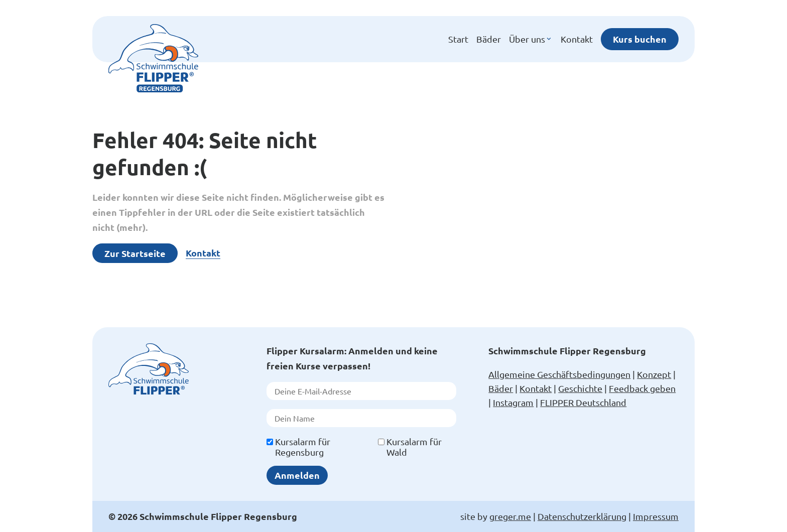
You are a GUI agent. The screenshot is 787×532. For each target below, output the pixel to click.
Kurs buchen (640, 39)
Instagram (513, 402)
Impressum (656, 516)
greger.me (510, 516)
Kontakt (577, 39)
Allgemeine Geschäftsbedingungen (559, 374)
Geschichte (580, 388)
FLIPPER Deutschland (583, 402)
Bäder (489, 39)
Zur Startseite (135, 253)
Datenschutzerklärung (582, 516)
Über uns (531, 39)
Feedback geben (642, 388)
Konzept (654, 374)
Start (458, 39)
